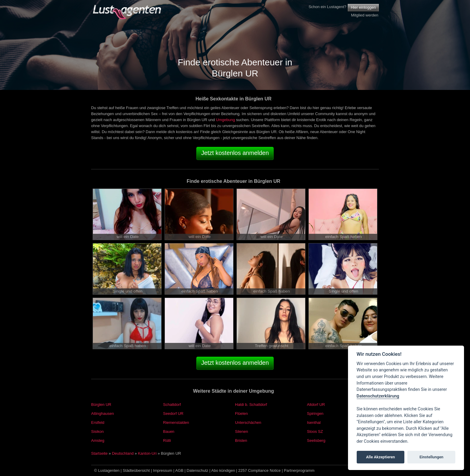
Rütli (167, 440)
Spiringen (315, 414)
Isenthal (314, 422)
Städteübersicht (136, 470)
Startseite (99, 453)
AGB (179, 470)
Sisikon (97, 431)
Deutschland (123, 453)
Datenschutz (198, 470)
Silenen (241, 431)
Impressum (162, 470)
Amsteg (98, 440)
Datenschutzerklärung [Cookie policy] (378, 396)
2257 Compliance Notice (260, 470)
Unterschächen (248, 422)
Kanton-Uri (147, 453)
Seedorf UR (173, 414)
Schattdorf (172, 405)
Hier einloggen (363, 7)
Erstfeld (98, 422)
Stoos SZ (315, 431)
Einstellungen (431, 457)
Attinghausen (103, 414)
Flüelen (241, 414)
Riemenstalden (176, 422)
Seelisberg (316, 440)
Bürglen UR (101, 405)
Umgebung (225, 120)
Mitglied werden (365, 15)
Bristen (241, 440)
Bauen (169, 431)
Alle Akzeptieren (380, 457)
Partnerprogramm (299, 470)
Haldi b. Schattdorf (251, 405)
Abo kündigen (223, 470)
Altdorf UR (316, 405)
